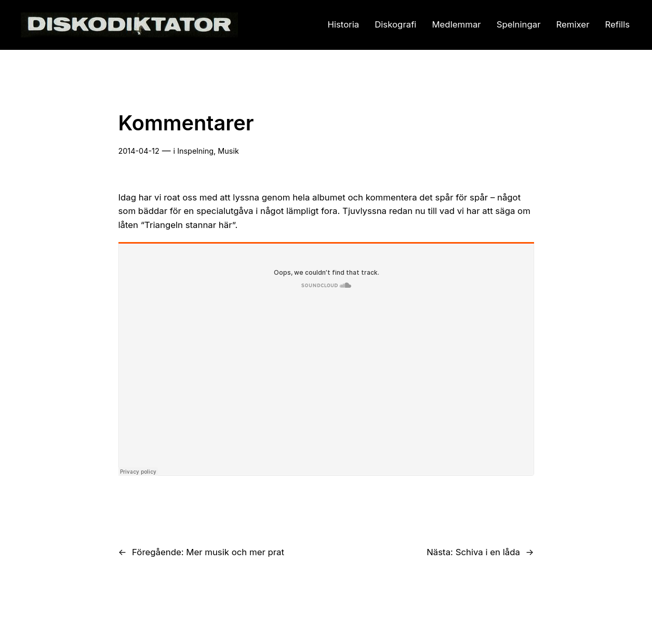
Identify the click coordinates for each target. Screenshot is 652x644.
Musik (228, 151)
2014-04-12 (139, 151)
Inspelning (195, 151)
